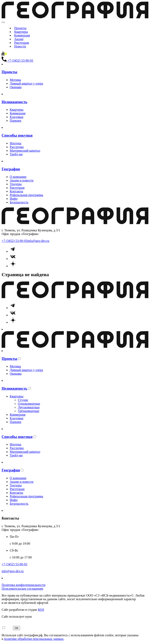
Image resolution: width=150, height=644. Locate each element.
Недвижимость (15, 102)
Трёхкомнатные (29, 411)
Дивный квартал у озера (26, 83)
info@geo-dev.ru (38, 241)
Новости (20, 46)
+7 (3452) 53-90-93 (14, 241)
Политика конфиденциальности (24, 585)
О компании (18, 177)
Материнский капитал (25, 151)
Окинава (16, 87)
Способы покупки (17, 135)
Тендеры (16, 184)
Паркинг (16, 121)
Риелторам (22, 43)
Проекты (20, 28)
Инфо (14, 199)
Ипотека (16, 143)
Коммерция (22, 35)
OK (17, 628)
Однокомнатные (29, 404)
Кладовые (17, 117)
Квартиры (21, 32)
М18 (41, 610)
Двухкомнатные (29, 407)
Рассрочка (17, 147)
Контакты (16, 191)
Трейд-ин (16, 154)
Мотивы (15, 80)
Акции (19, 39)
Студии (23, 400)
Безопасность (19, 202)
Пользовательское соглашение (22, 589)
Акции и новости (22, 180)
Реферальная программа (26, 195)
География (11, 169)
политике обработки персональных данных (34, 639)
